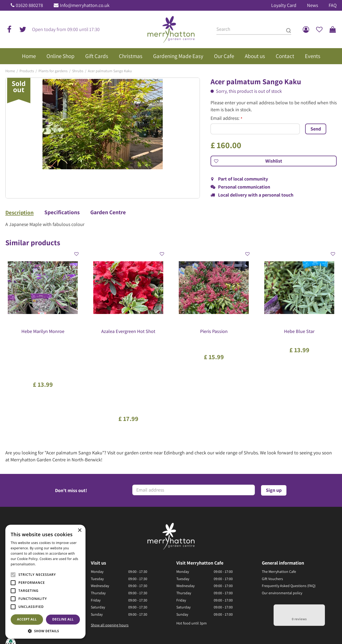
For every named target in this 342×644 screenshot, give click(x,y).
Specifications (62, 212)
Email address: (226, 118)
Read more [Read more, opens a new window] (45, 564)
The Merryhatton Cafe (279, 497)
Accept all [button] (27, 619)
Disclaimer (283, 625)
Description (20, 213)
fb (9, 29)
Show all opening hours (110, 551)
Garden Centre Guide (159, 625)
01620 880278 (29, 5)
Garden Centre (108, 212)
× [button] (79, 530)
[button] (45, 631)
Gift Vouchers (272, 504)
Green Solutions (126, 625)
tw (23, 29)
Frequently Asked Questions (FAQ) (289, 512)
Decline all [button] (63, 619)
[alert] (45, 582)
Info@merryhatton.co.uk (85, 5)
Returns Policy (261, 625)
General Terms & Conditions (201, 625)
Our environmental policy (282, 519)
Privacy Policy (236, 625)
